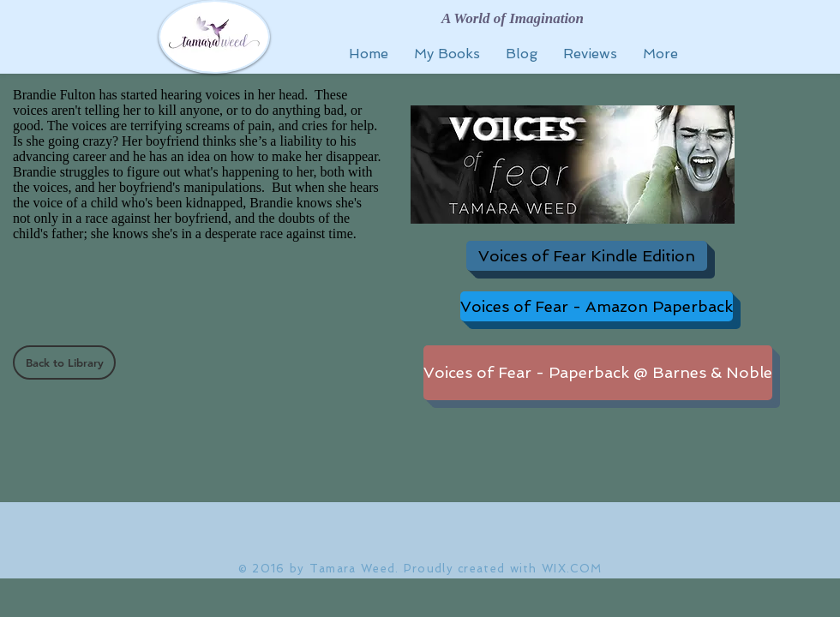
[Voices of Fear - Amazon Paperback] (597, 306)
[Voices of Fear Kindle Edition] (587, 256)
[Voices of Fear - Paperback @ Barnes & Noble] (598, 373)
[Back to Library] (64, 362)
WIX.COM (572, 569)
